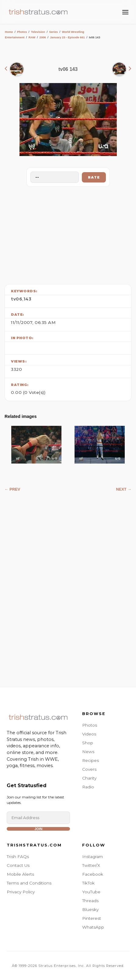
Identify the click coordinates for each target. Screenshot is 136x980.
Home (9, 32)
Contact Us (18, 865)
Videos (89, 734)
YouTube (91, 892)
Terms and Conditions (29, 883)
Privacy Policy (21, 892)
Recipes (91, 760)
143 (28, 299)
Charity (89, 778)
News (88, 752)
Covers (89, 769)
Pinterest (92, 918)
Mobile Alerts (20, 874)
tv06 (17, 299)
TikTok (88, 883)
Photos (22, 32)
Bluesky (90, 909)
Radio (88, 787)
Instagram (92, 857)
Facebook (93, 874)
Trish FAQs (18, 857)
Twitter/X (91, 865)
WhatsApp (93, 927)
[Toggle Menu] (125, 12)
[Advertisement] (68, 234)
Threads (90, 901)
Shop (88, 743)
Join (38, 829)
